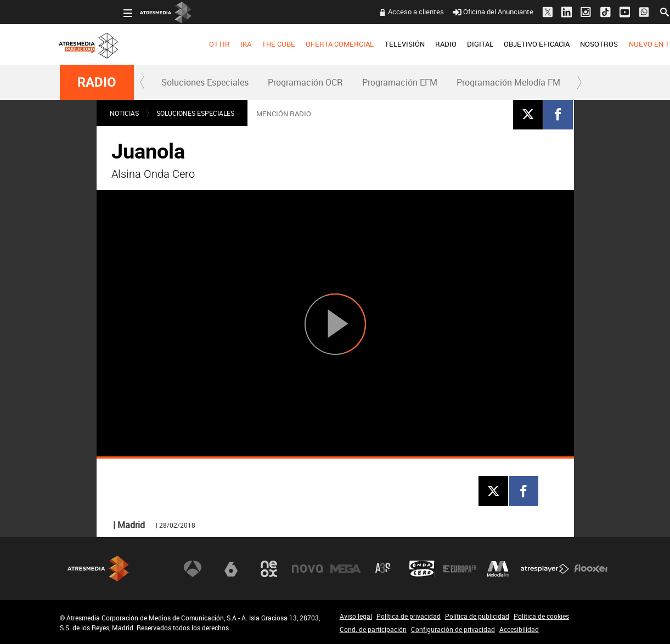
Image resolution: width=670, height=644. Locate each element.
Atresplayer (545, 569)
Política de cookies (541, 616)
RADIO (383, 44)
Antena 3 (193, 569)
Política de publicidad (477, 616)
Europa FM (460, 569)
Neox (269, 569)
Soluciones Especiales (205, 82)
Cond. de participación (373, 629)
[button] (143, 82)
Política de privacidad (409, 616)
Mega (346, 569)
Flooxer (591, 569)
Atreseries (384, 569)
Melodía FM (498, 569)
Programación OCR (305, 82)
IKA (183, 44)
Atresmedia (98, 569)
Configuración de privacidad (453, 629)
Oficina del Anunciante (430, 12)
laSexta (231, 569)
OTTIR (156, 44)
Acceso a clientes (353, 12)
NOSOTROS (536, 44)
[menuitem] (156, 44)
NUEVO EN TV (588, 44)
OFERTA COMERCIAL (277, 44)
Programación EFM (400, 82)
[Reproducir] (335, 324)
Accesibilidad (519, 629)
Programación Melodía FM (508, 82)
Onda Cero (422, 569)
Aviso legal (356, 616)
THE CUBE (215, 44)
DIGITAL (417, 44)
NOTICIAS (124, 113)
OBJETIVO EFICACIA (474, 44)
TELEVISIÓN (341, 44)
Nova (307, 569)
